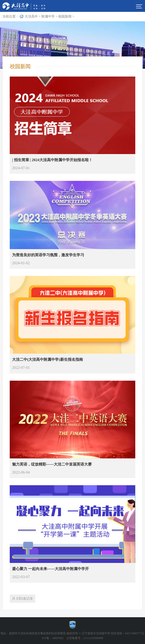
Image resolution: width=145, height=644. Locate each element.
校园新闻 (65, 16)
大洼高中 (31, 16)
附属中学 (48, 16)
